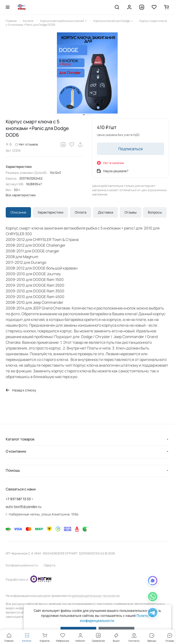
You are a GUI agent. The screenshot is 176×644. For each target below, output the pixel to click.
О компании (16, 451)
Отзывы (131, 212)
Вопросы (155, 212)
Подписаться (131, 149)
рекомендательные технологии (96, 596)
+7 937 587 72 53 (18, 499)
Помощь (13, 470)
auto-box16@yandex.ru (23, 507)
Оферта (50, 565)
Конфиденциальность (22, 565)
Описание (18, 212)
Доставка (106, 212)
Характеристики (50, 212)
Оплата (81, 212)
